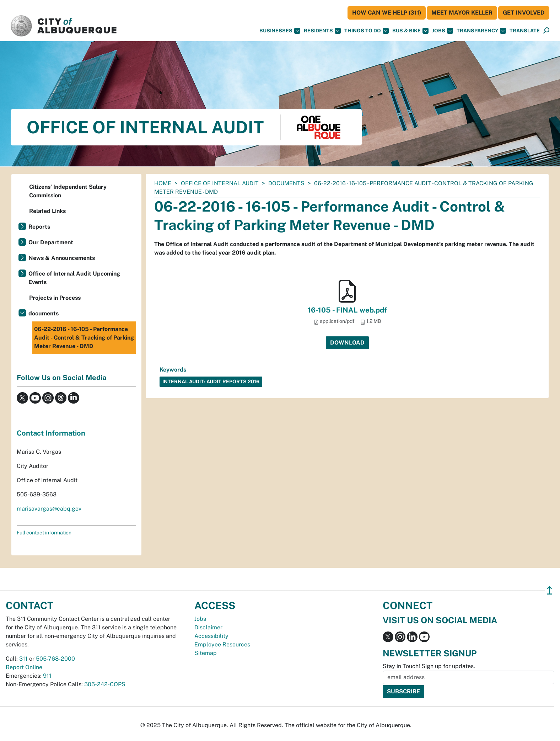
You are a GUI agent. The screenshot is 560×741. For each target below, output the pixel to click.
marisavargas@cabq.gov (49, 509)
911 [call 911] (47, 676)
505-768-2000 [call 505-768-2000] (55, 659)
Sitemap (206, 653)
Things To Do (367, 31)
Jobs (443, 31)
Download (347, 343)
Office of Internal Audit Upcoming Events (74, 278)
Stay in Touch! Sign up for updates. (429, 666)
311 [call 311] (23, 659)
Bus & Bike (410, 31)
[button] (525, 31)
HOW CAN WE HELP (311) (387, 13)
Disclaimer (208, 627)
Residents (322, 31)
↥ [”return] (550, 590)
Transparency (481, 31)
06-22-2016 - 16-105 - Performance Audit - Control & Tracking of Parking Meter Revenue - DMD (84, 338)
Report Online (24, 667)
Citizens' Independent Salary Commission (68, 191)
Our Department (51, 242)
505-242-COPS (105, 684)
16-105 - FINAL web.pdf (347, 310)
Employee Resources (222, 644)
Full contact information (44, 533)
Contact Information (51, 433)
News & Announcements (62, 258)
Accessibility (211, 636)
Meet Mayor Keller (462, 13)
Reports (39, 227)
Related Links (47, 211)
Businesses (280, 31)
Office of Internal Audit (220, 183)
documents (286, 183)
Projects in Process (55, 298)
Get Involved (524, 13)
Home (163, 183)
